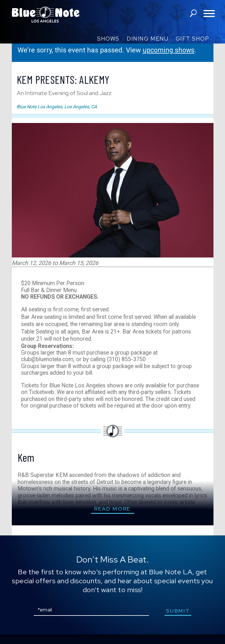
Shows (108, 39)
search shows (193, 14)
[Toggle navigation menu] (209, 14)
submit (179, 620)
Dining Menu (148, 39)
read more (112, 518)
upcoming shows (169, 50)
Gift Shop (193, 39)
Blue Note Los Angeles (46, 14)
